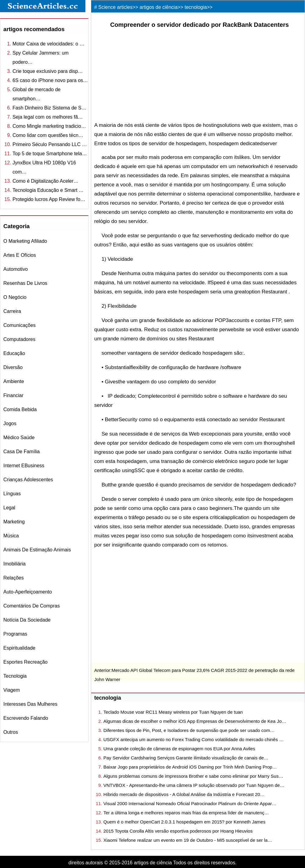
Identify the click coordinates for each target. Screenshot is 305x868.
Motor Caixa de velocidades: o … (48, 44)
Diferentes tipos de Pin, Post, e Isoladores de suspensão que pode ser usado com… (189, 730)
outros (11, 732)
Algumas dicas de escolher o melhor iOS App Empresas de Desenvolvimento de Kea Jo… (195, 721)
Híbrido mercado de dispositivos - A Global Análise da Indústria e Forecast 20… (184, 794)
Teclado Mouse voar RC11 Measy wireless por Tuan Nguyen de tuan (173, 712)
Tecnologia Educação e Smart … (48, 190)
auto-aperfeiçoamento (28, 592)
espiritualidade (19, 648)
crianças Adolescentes (28, 480)
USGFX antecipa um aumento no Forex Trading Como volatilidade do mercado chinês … (194, 739)
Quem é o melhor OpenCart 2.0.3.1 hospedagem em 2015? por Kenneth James (184, 822)
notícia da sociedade (27, 620)
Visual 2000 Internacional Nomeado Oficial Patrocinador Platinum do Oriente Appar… (190, 803)
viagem (12, 690)
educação (14, 353)
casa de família (22, 452)
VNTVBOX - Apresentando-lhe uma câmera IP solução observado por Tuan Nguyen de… (194, 785)
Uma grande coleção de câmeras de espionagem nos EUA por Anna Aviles (179, 749)
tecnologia (15, 676)
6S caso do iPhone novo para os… (50, 80)
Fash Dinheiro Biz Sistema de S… (49, 108)
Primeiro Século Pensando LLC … (50, 144)
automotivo (16, 269)
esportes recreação (25, 662)
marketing (14, 522)
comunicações (20, 325)
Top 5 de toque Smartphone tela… (50, 154)
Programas (15, 634)
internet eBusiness (24, 466)
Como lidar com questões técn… (48, 135)
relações (14, 578)
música (11, 536)
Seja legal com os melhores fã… (48, 117)
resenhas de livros (25, 283)
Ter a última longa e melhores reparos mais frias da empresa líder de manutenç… (186, 813)
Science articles (115, 7)
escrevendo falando (26, 718)
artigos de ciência (159, 7)
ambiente (14, 381)
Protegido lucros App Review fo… (49, 199)
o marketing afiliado (25, 241)
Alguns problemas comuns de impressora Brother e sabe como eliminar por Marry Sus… (193, 776)
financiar (13, 395)
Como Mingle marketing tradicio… (49, 126)
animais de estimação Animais (37, 550)
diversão (13, 367)
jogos (10, 423)
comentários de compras (32, 606)
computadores (19, 339)
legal (9, 508)
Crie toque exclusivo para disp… (48, 71)
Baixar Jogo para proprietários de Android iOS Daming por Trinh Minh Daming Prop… (190, 767)
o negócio (15, 297)
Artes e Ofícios (20, 255)
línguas (12, 494)
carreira (12, 311)
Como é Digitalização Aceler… (45, 181)
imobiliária (14, 564)
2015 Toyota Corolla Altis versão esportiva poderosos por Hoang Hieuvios (178, 831)
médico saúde (19, 438)
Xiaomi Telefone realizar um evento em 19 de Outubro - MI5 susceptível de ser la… (188, 840)
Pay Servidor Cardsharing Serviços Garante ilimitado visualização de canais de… (186, 758)
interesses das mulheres (30, 704)
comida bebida (20, 409)
